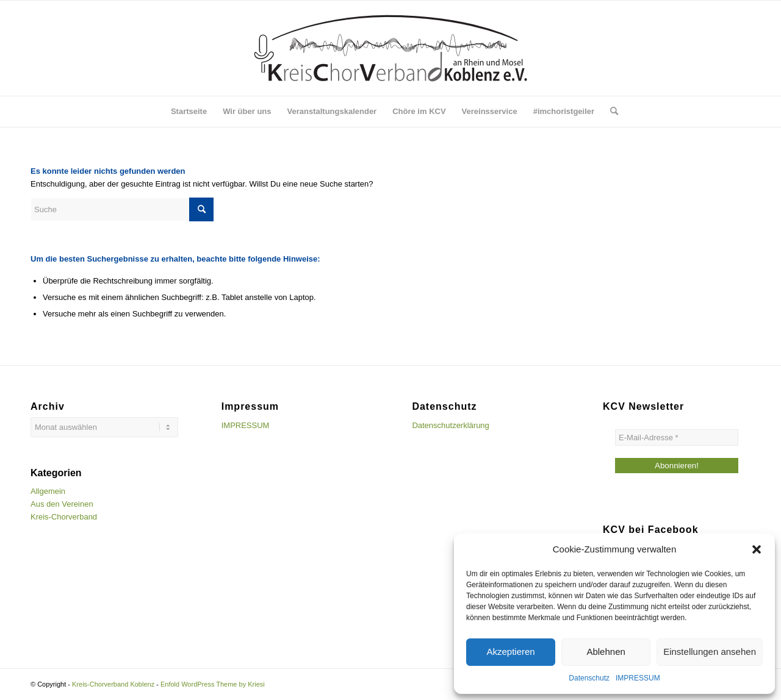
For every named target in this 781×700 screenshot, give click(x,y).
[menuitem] (189, 112)
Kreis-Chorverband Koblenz (113, 684)
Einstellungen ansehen (710, 652)
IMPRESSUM (638, 678)
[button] (757, 549)
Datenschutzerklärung (450, 425)
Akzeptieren (510, 652)
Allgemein (48, 491)
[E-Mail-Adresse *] (677, 437)
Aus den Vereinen (62, 504)
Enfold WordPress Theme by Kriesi (213, 684)
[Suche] (610, 112)
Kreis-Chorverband (64, 517)
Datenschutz (589, 678)
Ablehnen (606, 652)
